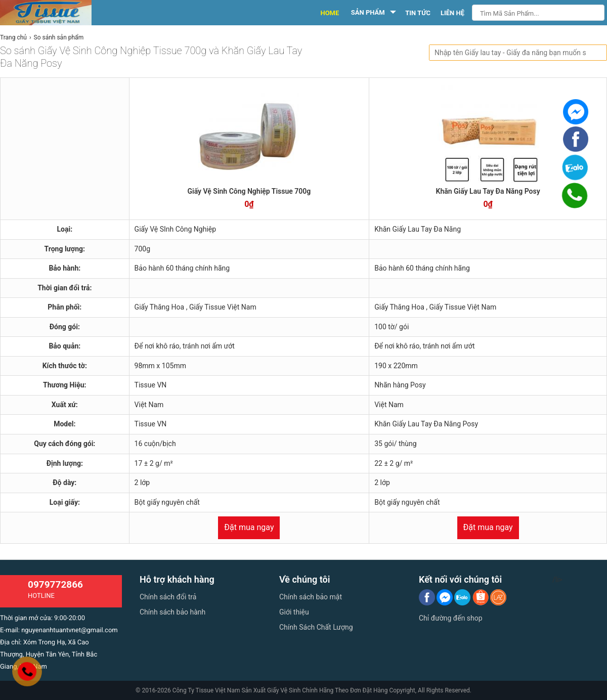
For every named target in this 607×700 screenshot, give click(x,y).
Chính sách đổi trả (168, 597)
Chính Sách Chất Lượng (316, 627)
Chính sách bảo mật (311, 597)
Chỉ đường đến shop (451, 618)
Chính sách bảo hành (172, 612)
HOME (330, 13)
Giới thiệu (294, 612)
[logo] (57, 13)
